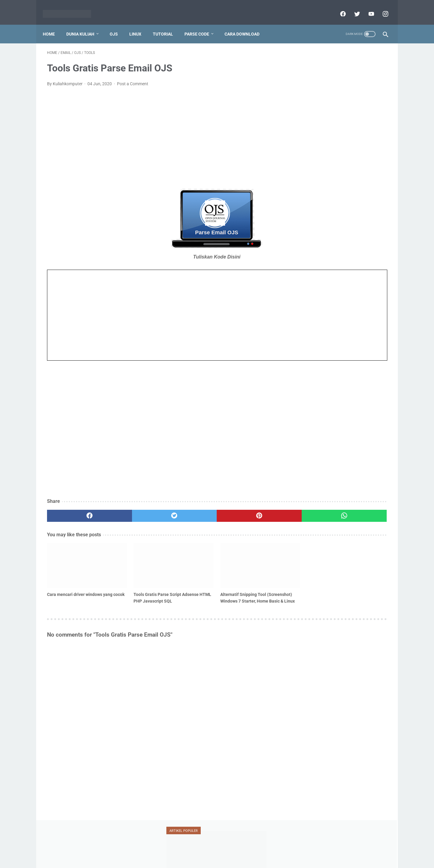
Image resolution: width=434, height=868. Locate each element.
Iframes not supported (161, 309)
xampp (366, 351)
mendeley (312, 305)
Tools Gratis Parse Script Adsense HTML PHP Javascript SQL (129, 580)
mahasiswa (341, 293)
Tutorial (167, 24)
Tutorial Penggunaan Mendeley (335, 106)
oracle (363, 305)
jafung (309, 282)
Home (53, 24)
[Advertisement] (161, 131)
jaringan (337, 282)
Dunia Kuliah (85, 24)
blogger (310, 270)
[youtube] (366, 7)
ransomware (315, 316)
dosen (361, 270)
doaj (336, 270)
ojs (339, 305)
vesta (338, 351)
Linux (140, 24)
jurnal (366, 282)
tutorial (312, 339)
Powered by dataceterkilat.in (226, 859)
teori (363, 328)
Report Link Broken (244, 849)
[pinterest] (189, 510)
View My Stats (312, 814)
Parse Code (201, 24)
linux (309, 293)
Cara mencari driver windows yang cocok (66, 577)
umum (310, 351)
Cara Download (246, 24)
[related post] (74, 552)
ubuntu (344, 339)
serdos (310, 328)
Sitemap (275, 849)
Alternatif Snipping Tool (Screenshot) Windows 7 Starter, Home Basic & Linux (190, 580)
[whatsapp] (246, 510)
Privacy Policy (181, 849)
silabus (337, 328)
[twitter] (352, 7)
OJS (118, 24)
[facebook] (338, 7)
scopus (348, 316)
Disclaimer (210, 849)
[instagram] (381, 7)
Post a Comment (133, 78)
